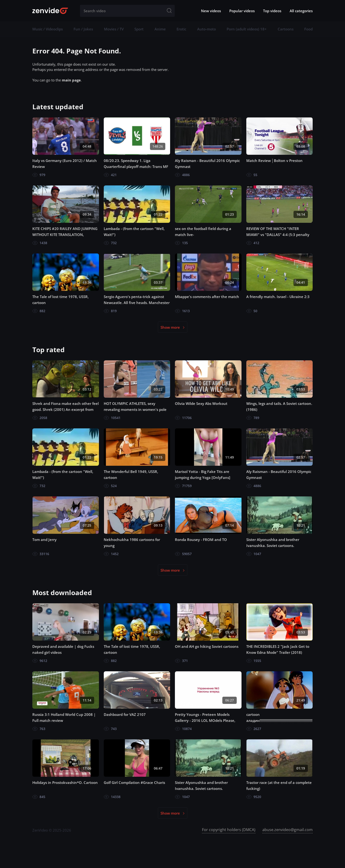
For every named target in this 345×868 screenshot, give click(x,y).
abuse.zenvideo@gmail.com (287, 830)
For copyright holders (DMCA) (229, 830)
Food (308, 29)
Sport (139, 29)
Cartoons (286, 29)
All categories (301, 11)
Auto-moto (207, 29)
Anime (160, 29)
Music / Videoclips (48, 29)
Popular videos (242, 11)
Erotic (181, 29)
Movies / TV (114, 29)
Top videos (272, 11)
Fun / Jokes (83, 29)
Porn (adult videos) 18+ (247, 29)
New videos (211, 11)
